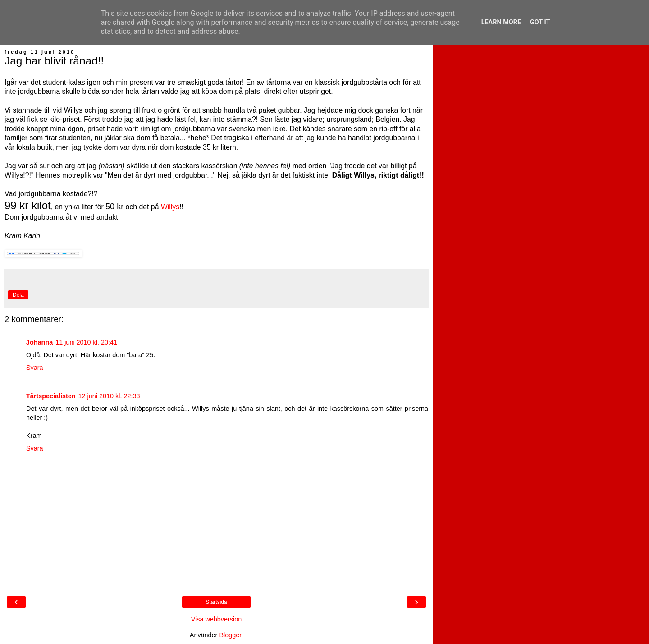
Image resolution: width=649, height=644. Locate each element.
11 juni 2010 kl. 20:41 (86, 342)
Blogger (230, 635)
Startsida (216, 602)
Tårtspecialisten (51, 396)
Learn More (501, 22)
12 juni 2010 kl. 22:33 (109, 396)
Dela (18, 295)
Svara (35, 368)
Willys (170, 207)
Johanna (39, 342)
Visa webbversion (217, 619)
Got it (540, 22)
